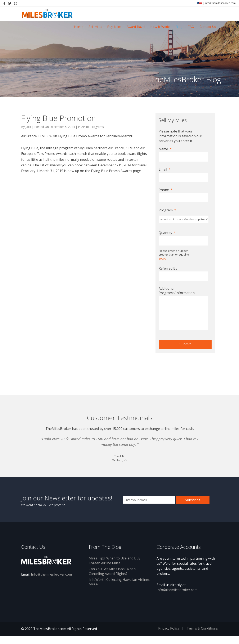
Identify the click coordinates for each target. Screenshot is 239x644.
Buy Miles (114, 27)
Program (167, 210)
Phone (166, 190)
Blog (179, 27)
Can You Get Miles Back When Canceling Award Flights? (112, 571)
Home (79, 27)
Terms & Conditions (202, 628)
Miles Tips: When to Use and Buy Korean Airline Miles (114, 561)
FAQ (191, 27)
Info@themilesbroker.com (51, 574)
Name (165, 149)
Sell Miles (95, 27)
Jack (28, 127)
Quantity (167, 233)
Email (165, 169)
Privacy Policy (169, 628)
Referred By (168, 268)
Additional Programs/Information (177, 291)
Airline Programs (93, 127)
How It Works (160, 27)
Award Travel (136, 27)
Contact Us (208, 27)
